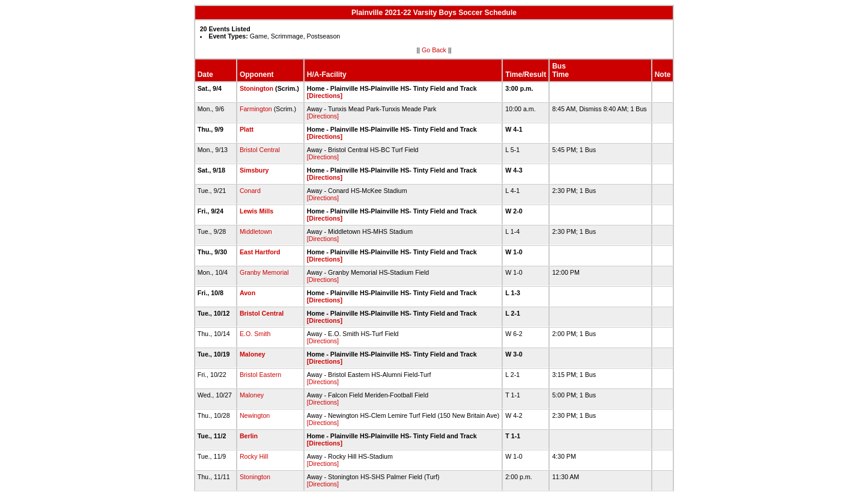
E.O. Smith (255, 334)
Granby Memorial (264, 272)
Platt (247, 129)
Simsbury (254, 170)
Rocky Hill (254, 456)
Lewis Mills (256, 211)
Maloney (253, 354)
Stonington (256, 88)
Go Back (434, 50)
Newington (255, 415)
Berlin (249, 436)
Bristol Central (260, 150)
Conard (250, 191)
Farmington (256, 109)
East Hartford (260, 252)
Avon (247, 293)
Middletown (256, 231)
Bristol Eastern (260, 375)
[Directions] (325, 96)
